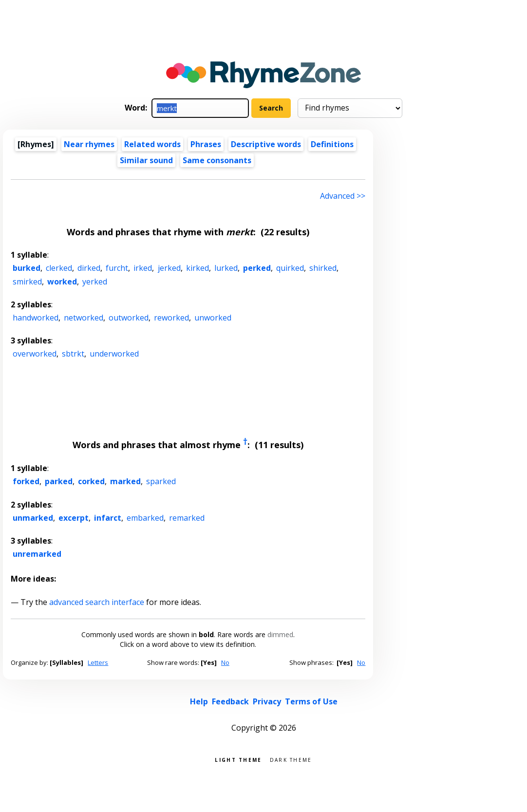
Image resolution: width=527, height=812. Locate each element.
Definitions (332, 144)
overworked (35, 354)
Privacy (267, 701)
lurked (226, 268)
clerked (59, 268)
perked (257, 268)
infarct (108, 518)
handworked (36, 318)
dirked (89, 268)
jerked (169, 268)
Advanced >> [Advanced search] (343, 196)
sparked (161, 481)
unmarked (33, 518)
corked (91, 481)
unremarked (37, 554)
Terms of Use (311, 701)
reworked (171, 318)
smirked (27, 282)
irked (143, 268)
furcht (117, 268)
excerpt (74, 518)
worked (62, 282)
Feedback (230, 701)
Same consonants (217, 160)
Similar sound (146, 160)
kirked (198, 268)
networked (84, 318)
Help (199, 701)
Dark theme (291, 759)
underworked (114, 354)
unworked (213, 318)
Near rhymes (89, 144)
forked (26, 481)
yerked (95, 282)
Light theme (238, 759)
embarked (145, 518)
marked (125, 481)
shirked (323, 268)
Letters (98, 662)
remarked (187, 518)
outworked (129, 318)
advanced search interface (97, 602)
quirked (290, 268)
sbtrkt (73, 354)
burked (27, 268)
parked (59, 481)
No (225, 662)
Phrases (206, 144)
